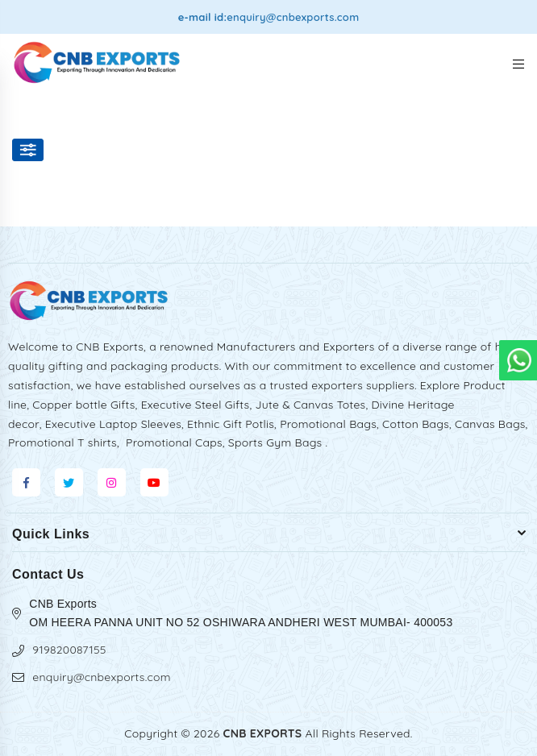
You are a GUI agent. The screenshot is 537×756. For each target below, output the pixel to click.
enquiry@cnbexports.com (293, 17)
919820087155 (69, 650)
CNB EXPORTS (263, 733)
